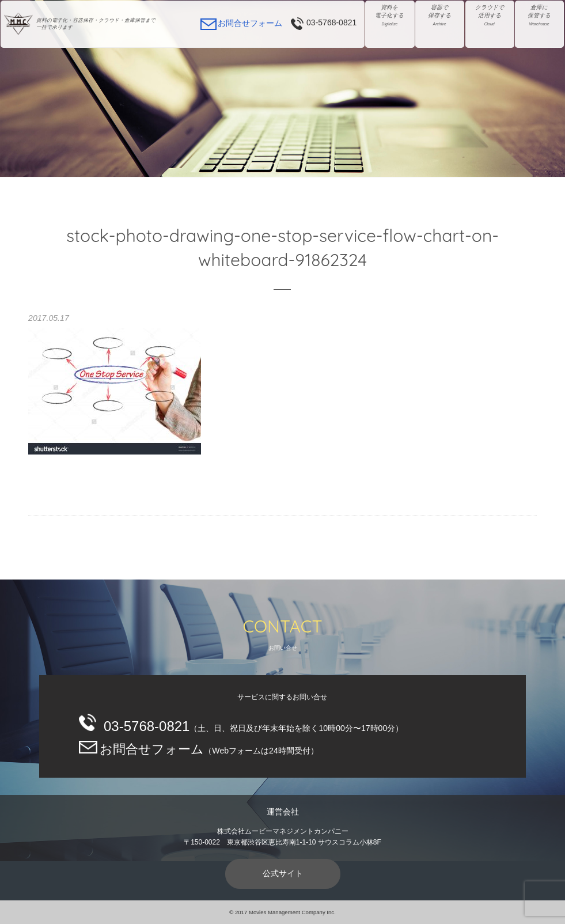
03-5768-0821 (331, 22)
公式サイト (283, 873)
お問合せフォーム (250, 23)
